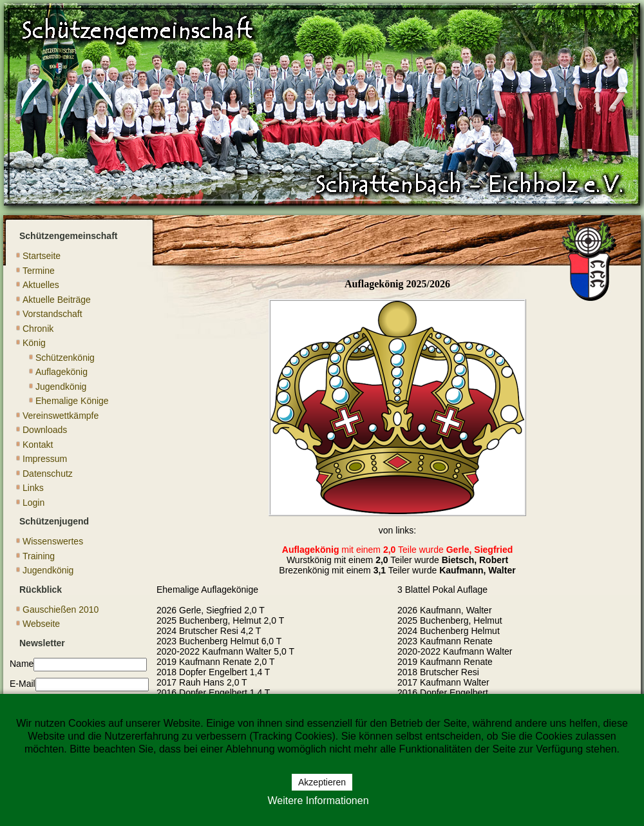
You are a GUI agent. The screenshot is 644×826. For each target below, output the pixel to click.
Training (39, 556)
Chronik (38, 329)
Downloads (45, 430)
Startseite (42, 256)
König (34, 343)
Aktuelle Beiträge (57, 300)
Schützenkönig (65, 358)
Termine (39, 271)
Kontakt (38, 445)
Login (33, 503)
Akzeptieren (322, 782)
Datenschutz (48, 474)
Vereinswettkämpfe (61, 416)
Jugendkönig (61, 387)
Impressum (45, 459)
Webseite (41, 624)
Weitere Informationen (318, 801)
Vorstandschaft (52, 314)
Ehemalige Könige (72, 401)
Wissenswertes (53, 541)
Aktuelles (41, 285)
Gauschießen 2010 (61, 610)
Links (33, 488)
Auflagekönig (62, 372)
